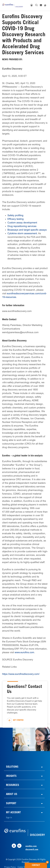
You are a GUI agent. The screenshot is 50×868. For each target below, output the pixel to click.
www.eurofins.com (24, 652)
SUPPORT (11, 804)
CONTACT (40, 865)
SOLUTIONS (12, 767)
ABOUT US (12, 794)
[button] (47, 861)
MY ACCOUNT (13, 813)
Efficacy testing (16, 219)
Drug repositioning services (22, 226)
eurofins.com (31, 846)
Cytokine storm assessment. (23, 233)
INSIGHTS (11, 776)
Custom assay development (22, 223)
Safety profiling (15, 215)
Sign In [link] (9, 818)
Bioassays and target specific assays (27, 230)
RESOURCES (13, 785)
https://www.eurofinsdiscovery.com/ (21, 674)
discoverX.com (32, 850)
